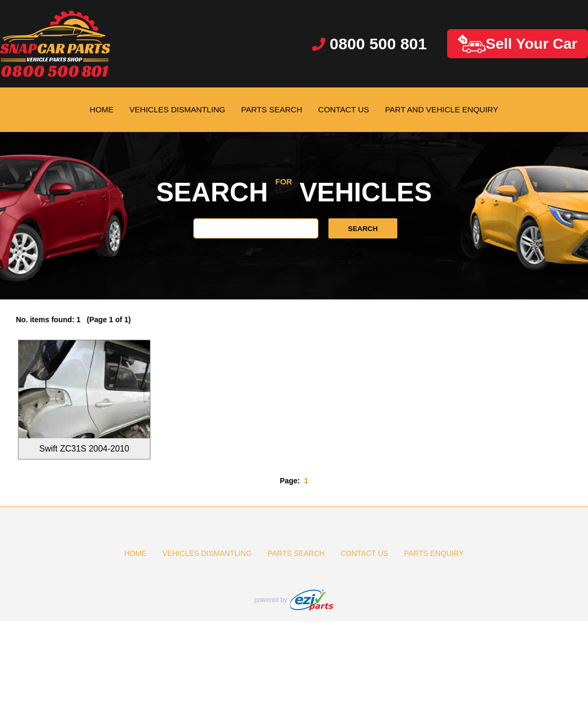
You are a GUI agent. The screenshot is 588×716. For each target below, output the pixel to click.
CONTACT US (344, 109)
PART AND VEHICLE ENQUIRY (442, 109)
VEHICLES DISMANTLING (177, 109)
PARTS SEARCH (271, 109)
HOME (101, 109)
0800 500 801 (369, 44)
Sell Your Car (518, 44)
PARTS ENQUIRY (434, 553)
